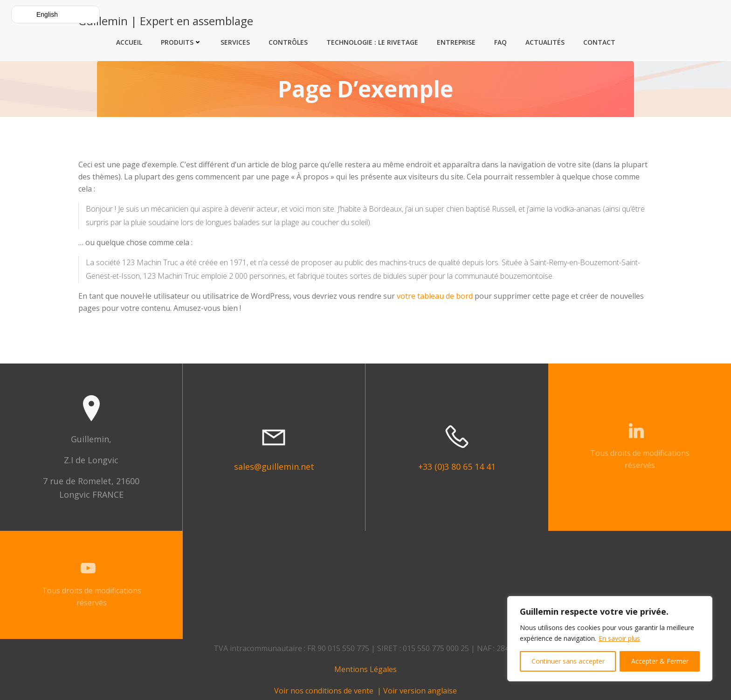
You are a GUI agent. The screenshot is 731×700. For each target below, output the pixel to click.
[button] (55, 14)
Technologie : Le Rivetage (372, 42)
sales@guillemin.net (274, 467)
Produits (181, 42)
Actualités (545, 42)
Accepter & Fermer (660, 661)
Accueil (129, 42)
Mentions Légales (365, 669)
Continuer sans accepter (568, 661)
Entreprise (456, 42)
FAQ (500, 42)
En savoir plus (619, 638)
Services (235, 42)
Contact (599, 42)
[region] (610, 639)
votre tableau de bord (435, 296)
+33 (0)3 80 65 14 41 (457, 467)
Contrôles (288, 42)
